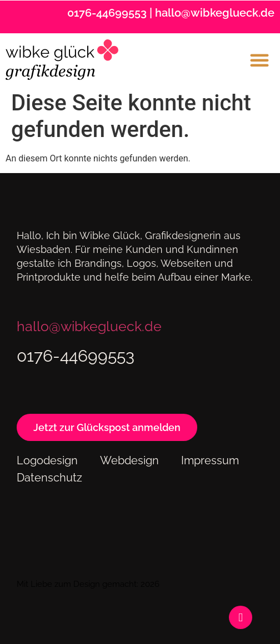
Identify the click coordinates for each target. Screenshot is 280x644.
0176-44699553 (107, 13)
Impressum (210, 460)
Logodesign (47, 460)
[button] (259, 60)
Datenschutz (49, 478)
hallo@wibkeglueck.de (215, 13)
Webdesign (129, 460)
